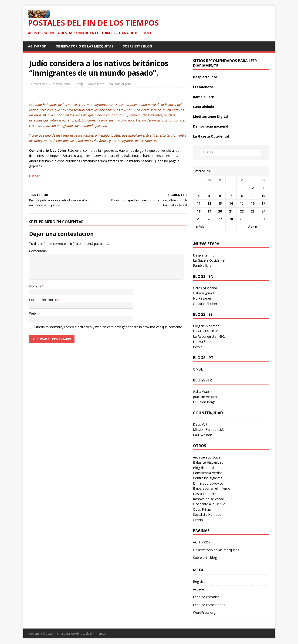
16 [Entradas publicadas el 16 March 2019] (253, 203)
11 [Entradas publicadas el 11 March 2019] (199, 203)
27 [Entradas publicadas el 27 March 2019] (220, 219)
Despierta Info (205, 77)
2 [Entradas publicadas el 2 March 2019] (253, 188)
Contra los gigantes (208, 478)
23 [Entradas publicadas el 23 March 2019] (253, 211)
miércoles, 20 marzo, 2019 (52, 84)
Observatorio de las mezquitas (85, 46)
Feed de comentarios (209, 605)
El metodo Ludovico (208, 483)
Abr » (253, 227)
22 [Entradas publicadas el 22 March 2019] (242, 211)
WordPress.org (204, 612)
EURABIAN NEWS (206, 331)
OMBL (198, 369)
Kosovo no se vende (208, 499)
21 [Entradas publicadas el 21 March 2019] (231, 211)
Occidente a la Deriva (209, 504)
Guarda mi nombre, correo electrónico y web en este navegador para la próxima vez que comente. (108, 327)
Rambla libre (203, 97)
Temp (79, 84)
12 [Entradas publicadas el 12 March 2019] (209, 203)
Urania (198, 520)
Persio (198, 347)
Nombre (35, 286)
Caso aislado (204, 107)
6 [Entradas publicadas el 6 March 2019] (220, 196)
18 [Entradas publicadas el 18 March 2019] (199, 211)
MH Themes (98, 634)
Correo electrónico (43, 300)
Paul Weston (203, 435)
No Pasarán (202, 298)
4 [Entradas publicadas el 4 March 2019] (199, 196)
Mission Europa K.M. (208, 430)
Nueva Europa (204, 342)
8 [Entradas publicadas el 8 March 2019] (242, 196)
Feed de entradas (206, 597)
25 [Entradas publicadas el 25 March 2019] (199, 219)
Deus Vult (200, 424)
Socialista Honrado (207, 514)
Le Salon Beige (204, 402)
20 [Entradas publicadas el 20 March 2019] (220, 211)
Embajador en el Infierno (212, 488)
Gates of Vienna (205, 288)
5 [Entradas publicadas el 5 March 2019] (209, 196)
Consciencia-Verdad (208, 473)
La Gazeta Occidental (211, 136)
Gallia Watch (202, 392)
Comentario (38, 251)
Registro (199, 582)
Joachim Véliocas (206, 397)
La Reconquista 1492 (209, 336)
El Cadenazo (203, 87)
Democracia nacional (211, 126)
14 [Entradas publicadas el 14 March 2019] (231, 203)
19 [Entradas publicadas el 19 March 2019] (209, 211)
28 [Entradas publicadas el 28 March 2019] (231, 219)
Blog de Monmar (206, 326)
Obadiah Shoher (205, 304)
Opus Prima (202, 509)
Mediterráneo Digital (211, 116)
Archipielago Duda (207, 457)
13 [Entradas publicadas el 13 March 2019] (220, 203)
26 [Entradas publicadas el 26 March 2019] (209, 219)
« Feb (200, 227)
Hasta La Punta (205, 494)
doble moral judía (101, 84)
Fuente (35, 176)
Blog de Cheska (205, 468)
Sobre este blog (137, 46)
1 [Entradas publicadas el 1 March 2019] (242, 188)
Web (32, 313)
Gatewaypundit (204, 293)
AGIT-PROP (37, 46)
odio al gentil (123, 84)
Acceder (199, 589)
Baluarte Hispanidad (208, 462)
